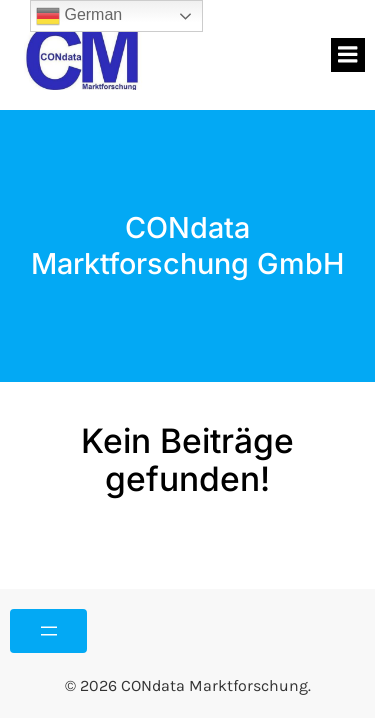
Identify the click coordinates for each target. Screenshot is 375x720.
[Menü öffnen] (48, 631)
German (79, 16)
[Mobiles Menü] (348, 55)
